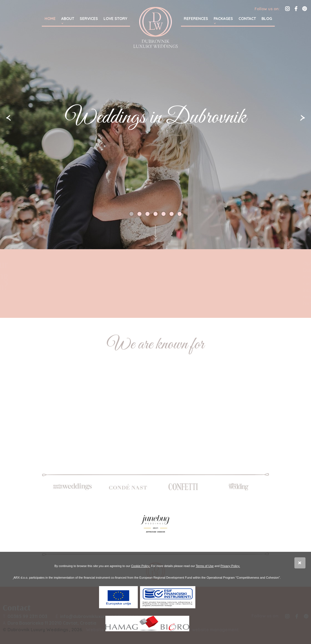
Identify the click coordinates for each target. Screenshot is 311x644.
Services (89, 19)
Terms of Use (205, 566)
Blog (267, 19)
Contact (247, 19)
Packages (223, 19)
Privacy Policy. (230, 566)
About (68, 19)
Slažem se (300, 563)
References (196, 19)
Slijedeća (303, 118)
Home (50, 19)
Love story (115, 19)
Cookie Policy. (141, 566)
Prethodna (8, 118)
